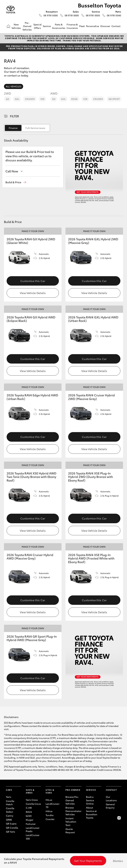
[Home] (8, 26)
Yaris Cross (32, 800)
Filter (14, 116)
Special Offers (37, 26)
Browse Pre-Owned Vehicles (72, 800)
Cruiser (30, 99)
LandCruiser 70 (53, 805)
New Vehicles (16, 26)
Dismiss (118, 861)
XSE (42, 99)
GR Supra (11, 824)
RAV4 (29, 812)
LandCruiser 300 (33, 837)
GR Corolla (12, 828)
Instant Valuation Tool (71, 822)
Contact (116, 26)
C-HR (29, 808)
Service (47, 26)
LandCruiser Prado (33, 829)
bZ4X (29, 816)
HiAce (49, 811)
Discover (105, 26)
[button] (16, 182)
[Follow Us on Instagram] (119, 818)
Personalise (93, 26)
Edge (74, 99)
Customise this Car (33, 281)
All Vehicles (14, 86)
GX (7, 99)
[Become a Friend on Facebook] (108, 818)
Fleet (82, 26)
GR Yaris (11, 832)
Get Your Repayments (88, 861)
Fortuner (31, 824)
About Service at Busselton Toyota (92, 813)
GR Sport (114, 99)
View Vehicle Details (33, 293)
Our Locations (111, 798)
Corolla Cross (33, 804)
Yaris (9, 797)
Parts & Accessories (59, 26)
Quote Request (70, 831)
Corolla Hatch (10, 803)
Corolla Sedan (10, 810)
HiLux (49, 800)
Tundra (50, 815)
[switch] (27, 128)
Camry (10, 816)
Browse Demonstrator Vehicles (73, 811)
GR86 (9, 820)
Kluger (30, 820)
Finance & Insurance (72, 26)
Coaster (50, 819)
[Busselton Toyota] (11, 10)
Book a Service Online (90, 800)
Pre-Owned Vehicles (27, 26)
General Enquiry (110, 806)
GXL (17, 99)
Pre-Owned (73, 790)
